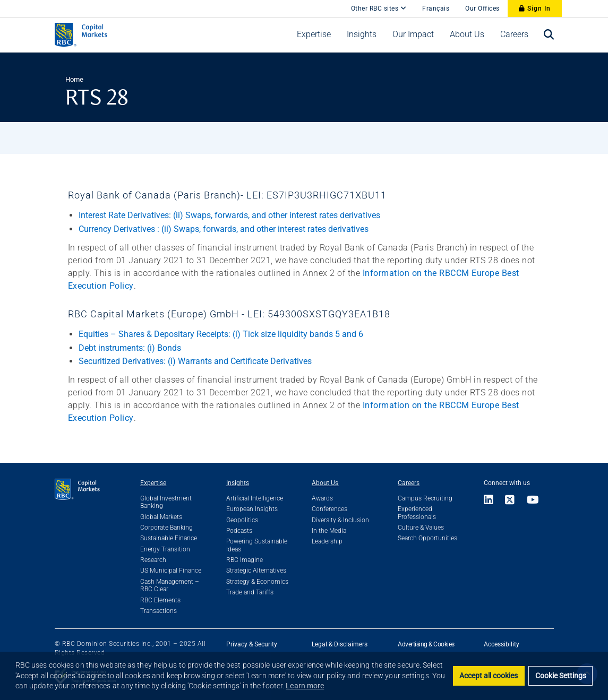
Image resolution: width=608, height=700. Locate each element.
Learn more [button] (305, 686)
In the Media (329, 531)
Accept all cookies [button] (489, 676)
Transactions (159, 611)
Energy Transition (165, 549)
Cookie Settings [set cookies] (561, 676)
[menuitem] (314, 34)
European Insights (252, 509)
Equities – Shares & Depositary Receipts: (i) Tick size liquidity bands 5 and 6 (221, 334)
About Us (325, 483)
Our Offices (482, 8)
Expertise (153, 483)
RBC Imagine (245, 560)
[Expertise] (314, 34)
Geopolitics (242, 520)
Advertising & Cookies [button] (426, 644)
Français (436, 8)
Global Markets (161, 517)
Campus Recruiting (425, 498)
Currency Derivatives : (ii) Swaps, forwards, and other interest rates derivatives (224, 229)
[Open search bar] (549, 35)
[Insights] (362, 34)
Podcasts (239, 531)
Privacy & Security (252, 644)
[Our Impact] (413, 34)
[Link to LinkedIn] (492, 501)
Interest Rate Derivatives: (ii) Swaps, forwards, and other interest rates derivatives (229, 215)
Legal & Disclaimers (340, 644)
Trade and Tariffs (250, 592)
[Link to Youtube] (533, 501)
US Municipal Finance (171, 571)
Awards (322, 498)
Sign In (535, 8)
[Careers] (514, 34)
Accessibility (502, 644)
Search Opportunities (427, 538)
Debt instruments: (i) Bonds (130, 348)
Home (74, 79)
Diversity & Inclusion (340, 520)
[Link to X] (510, 501)
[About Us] (467, 34)
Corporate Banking (166, 528)
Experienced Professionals (417, 513)
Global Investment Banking (166, 502)
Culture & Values (421, 528)
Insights (238, 483)
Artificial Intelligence (255, 498)
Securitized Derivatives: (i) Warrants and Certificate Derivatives (195, 361)
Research (153, 560)
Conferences (329, 509)
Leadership (327, 541)
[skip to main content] (335, 3)
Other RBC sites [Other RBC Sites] (379, 8)
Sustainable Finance (169, 538)
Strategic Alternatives (256, 571)
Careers (409, 483)
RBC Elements (160, 600)
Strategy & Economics (257, 582)
